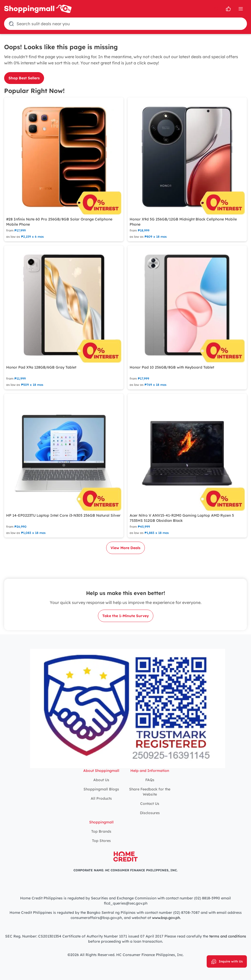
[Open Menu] (241, 9)
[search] (216, 9)
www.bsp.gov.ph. (166, 918)
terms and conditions (228, 936)
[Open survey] (228, 9)
